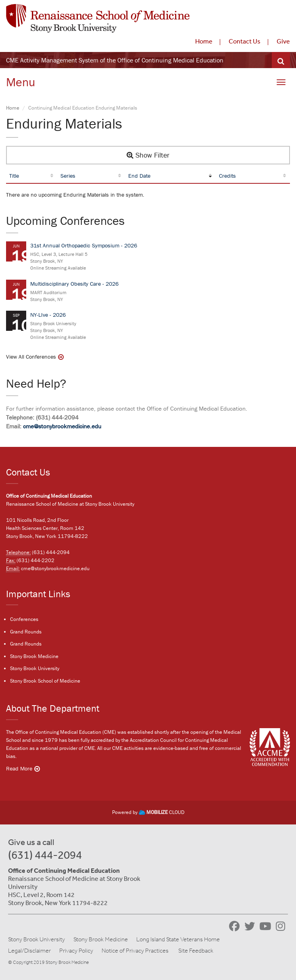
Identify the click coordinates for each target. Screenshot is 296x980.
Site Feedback (196, 951)
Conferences (24, 619)
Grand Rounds (26, 632)
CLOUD (162, 812)
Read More (19, 768)
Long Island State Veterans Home (178, 939)
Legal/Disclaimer (29, 951)
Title (14, 176)
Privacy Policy (76, 951)
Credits (227, 176)
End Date (139, 176)
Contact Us (245, 41)
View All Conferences (31, 357)
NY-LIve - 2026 (48, 315)
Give (283, 41)
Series (68, 176)
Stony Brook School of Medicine (45, 681)
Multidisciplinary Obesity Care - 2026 (74, 284)
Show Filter (148, 155)
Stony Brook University (35, 668)
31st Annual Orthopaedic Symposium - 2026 (84, 245)
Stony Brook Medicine (34, 656)
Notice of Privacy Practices (135, 951)
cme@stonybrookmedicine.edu (62, 426)
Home (204, 41)
